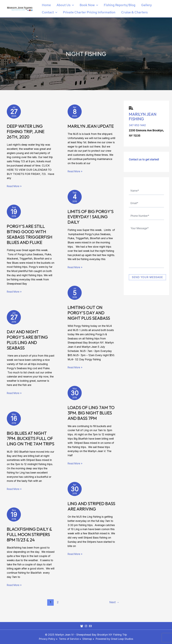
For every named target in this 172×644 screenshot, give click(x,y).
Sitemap (88, 639)
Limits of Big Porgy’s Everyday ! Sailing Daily (91, 218)
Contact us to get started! (144, 159)
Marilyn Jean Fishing (143, 116)
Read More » (15, 187)
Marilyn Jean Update (91, 127)
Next (114, 608)
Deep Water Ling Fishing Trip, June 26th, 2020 (26, 133)
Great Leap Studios (123, 639)
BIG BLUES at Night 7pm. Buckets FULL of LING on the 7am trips (31, 440)
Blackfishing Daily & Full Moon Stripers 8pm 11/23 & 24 (29, 536)
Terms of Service (69, 639)
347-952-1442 (138, 125)
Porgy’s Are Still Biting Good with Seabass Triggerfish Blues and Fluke (30, 235)
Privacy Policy (46, 639)
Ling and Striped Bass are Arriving (91, 507)
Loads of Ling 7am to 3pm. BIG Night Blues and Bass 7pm (91, 414)
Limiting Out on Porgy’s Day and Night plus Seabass (89, 314)
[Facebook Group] (82, 626)
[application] (73, 5)
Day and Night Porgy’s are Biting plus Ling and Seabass (27, 341)
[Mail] (90, 626)
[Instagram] (86, 626)
